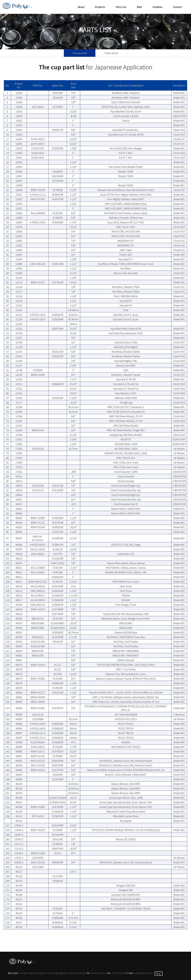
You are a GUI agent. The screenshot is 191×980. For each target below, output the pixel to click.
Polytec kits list (111, 53)
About (81, 7)
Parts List (121, 7)
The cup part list (80, 53)
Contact (177, 7)
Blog (158, 974)
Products (100, 7)
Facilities (158, 7)
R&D (139, 7)
